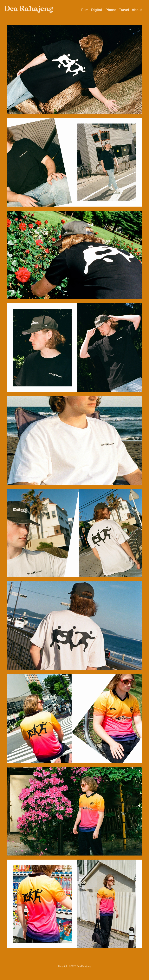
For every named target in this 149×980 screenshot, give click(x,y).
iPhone (110, 10)
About (137, 10)
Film (85, 10)
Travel (124, 10)
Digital (97, 10)
